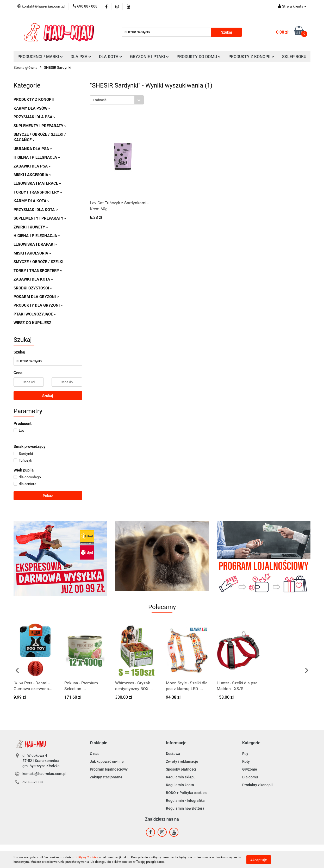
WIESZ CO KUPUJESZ (32, 323)
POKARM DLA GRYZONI (36, 297)
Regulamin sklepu (181, 777)
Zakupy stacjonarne (106, 777)
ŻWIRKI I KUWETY (31, 227)
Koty (246, 761)
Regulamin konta (180, 785)
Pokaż (48, 496)
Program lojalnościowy (109, 769)
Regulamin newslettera (185, 808)
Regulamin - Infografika (185, 801)
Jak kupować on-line (107, 761)
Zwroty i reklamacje (182, 761)
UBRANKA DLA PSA (33, 149)
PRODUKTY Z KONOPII (251, 57)
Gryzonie (250, 769)
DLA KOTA (111, 57)
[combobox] (117, 100)
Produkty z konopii (257, 785)
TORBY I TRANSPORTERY (38, 192)
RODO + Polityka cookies (186, 793)
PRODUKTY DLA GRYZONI (38, 305)
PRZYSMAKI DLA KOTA (36, 210)
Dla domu (250, 777)
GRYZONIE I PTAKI (149, 57)
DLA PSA (81, 57)
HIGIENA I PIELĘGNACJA (37, 157)
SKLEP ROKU (294, 57)
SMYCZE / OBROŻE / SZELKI (38, 262)
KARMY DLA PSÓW (32, 108)
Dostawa (173, 754)
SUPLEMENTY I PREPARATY (40, 126)
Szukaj (48, 396)
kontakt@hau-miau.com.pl (44, 774)
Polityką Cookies (86, 857)
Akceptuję (259, 860)
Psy (245, 754)
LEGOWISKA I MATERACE (37, 183)
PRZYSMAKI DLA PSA (35, 117)
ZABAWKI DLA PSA (32, 166)
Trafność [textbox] (100, 100)
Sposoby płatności (181, 769)
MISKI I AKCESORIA (32, 175)
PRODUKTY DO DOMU (199, 57)
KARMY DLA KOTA (32, 201)
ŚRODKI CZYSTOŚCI (33, 288)
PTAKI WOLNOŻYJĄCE (35, 314)
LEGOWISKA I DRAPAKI (36, 244)
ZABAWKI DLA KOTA (33, 279)
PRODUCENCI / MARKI (40, 57)
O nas (95, 754)
